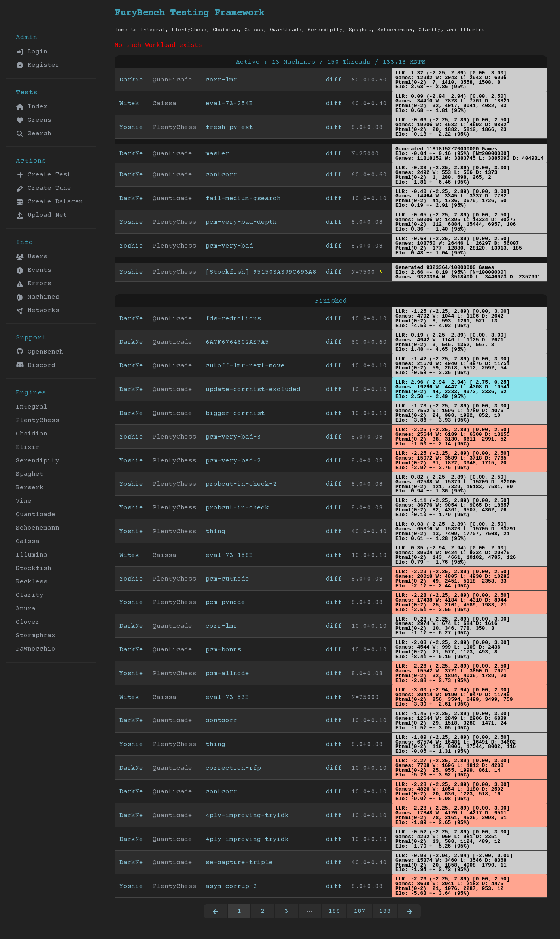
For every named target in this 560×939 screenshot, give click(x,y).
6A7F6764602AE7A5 (237, 344)
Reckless (32, 582)
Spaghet (30, 474)
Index (32, 107)
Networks (38, 310)
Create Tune (44, 188)
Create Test (44, 175)
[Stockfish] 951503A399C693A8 (261, 274)
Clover (28, 622)
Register (38, 65)
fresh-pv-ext (229, 129)
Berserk (30, 488)
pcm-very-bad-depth (241, 224)
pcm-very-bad (229, 248)
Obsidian (32, 434)
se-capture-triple (239, 864)
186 (334, 913)
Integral (32, 407)
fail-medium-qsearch (243, 200)
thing (216, 533)
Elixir (28, 447)
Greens (34, 120)
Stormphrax (36, 636)
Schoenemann (38, 528)
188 (385, 913)
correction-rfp (233, 770)
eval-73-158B (229, 557)
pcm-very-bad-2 (233, 462)
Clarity (30, 595)
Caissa (28, 541)
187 (359, 913)
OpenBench (40, 352)
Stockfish (34, 568)
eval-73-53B (227, 699)
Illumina (32, 555)
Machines (38, 297)
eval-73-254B (229, 105)
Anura (26, 609)
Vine (24, 501)
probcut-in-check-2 (241, 486)
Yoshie (131, 129)
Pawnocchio (36, 649)
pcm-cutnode (227, 581)
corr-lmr (221, 81)
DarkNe (131, 81)
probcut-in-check (237, 509)
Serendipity (38, 461)
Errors (34, 284)
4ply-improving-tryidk (247, 817)
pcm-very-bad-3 (233, 439)
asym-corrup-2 (231, 888)
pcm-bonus (223, 651)
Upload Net (42, 215)
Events (34, 270)
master (218, 155)
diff (334, 81)
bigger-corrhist (235, 415)
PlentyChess (38, 420)
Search (34, 134)
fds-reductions (233, 320)
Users (32, 257)
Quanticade (36, 515)
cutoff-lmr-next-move (245, 367)
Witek (129, 105)
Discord (36, 365)
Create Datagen (49, 202)
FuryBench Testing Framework (189, 13)
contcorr (221, 176)
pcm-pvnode (225, 604)
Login (32, 52)
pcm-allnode (227, 675)
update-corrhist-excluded (253, 391)
